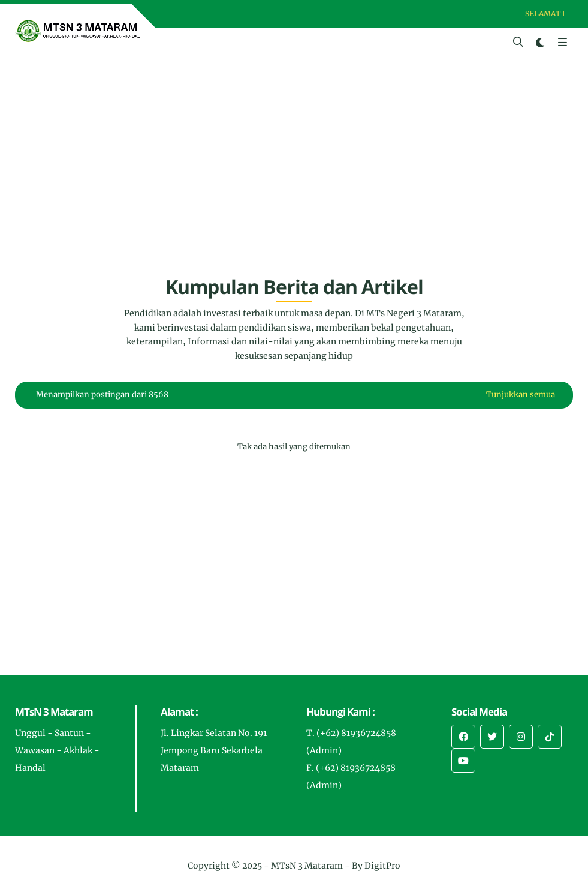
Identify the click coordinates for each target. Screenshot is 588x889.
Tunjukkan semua (521, 394)
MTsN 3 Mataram (307, 866)
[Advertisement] (294, 172)
